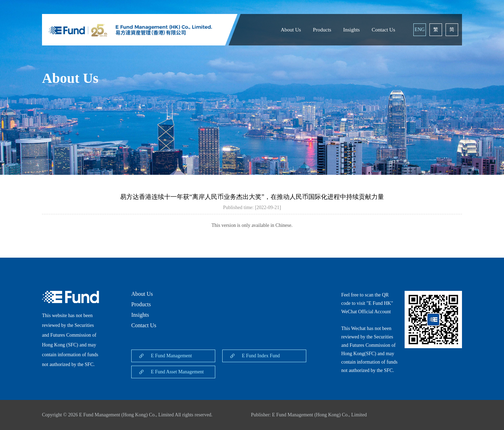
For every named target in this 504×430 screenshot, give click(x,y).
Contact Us (383, 30)
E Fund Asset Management (177, 372)
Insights (351, 30)
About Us (291, 30)
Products (322, 30)
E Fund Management (171, 356)
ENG (420, 30)
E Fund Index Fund (261, 356)
